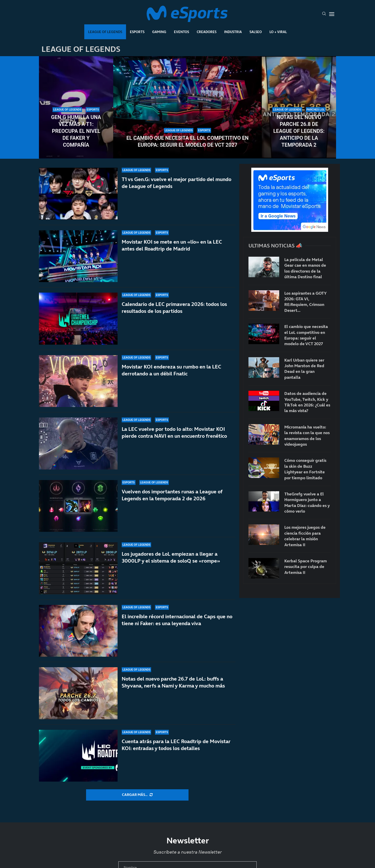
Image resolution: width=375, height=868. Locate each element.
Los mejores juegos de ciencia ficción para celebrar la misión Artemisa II (305, 536)
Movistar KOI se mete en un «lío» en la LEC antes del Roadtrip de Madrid (172, 245)
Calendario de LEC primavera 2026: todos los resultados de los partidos (174, 308)
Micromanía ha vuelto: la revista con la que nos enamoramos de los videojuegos (307, 436)
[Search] (324, 14)
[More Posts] (137, 795)
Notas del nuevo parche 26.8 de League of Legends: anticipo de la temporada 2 (299, 131)
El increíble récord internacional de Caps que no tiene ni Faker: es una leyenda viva (177, 620)
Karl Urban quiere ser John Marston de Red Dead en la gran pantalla (304, 369)
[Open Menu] (332, 14)
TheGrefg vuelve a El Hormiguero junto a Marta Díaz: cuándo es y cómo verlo (307, 502)
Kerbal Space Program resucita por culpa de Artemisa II (306, 567)
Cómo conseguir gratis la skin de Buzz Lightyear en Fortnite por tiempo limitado (305, 469)
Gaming (159, 32)
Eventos (181, 32)
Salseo (256, 32)
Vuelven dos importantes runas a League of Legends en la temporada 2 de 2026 (172, 495)
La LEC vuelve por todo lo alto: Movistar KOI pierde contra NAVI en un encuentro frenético (174, 432)
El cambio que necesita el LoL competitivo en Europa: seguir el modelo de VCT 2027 (188, 141)
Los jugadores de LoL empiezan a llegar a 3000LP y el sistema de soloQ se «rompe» (171, 557)
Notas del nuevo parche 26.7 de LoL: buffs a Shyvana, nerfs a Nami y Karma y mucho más (173, 682)
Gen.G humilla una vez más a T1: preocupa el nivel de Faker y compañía (76, 131)
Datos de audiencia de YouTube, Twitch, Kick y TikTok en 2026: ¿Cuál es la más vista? (307, 402)
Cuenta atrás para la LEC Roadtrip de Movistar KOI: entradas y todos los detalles (176, 745)
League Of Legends (105, 32)
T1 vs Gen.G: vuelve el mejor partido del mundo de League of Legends (176, 183)
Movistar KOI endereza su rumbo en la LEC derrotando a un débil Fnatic (171, 371)
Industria (233, 32)
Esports (137, 32)
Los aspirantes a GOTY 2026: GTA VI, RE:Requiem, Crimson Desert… (305, 302)
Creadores (207, 32)
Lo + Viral (278, 32)
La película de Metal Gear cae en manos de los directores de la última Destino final (305, 268)
